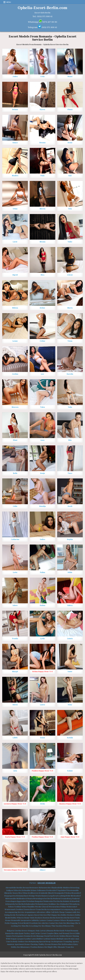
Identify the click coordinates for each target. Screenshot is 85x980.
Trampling (68, 942)
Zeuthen (19, 909)
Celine (42, 341)
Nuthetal (57, 899)
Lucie (15, 242)
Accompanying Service (15, 912)
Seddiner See (54, 904)
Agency (76, 942)
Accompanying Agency (71, 909)
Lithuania (49, 931)
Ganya (15, 143)
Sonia (70, 143)
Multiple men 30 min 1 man (68, 939)
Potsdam (31, 901)
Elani (15, 440)
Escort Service (41, 915)
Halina (42, 605)
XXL (72, 926)
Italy (38, 931)
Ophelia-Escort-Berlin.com (42, 8)
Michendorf (76, 896)
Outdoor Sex (23, 942)
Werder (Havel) (42, 907)
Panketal (76, 899)
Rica (42, 275)
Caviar (37, 933)
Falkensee (42, 890)
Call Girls (55, 912)
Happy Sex (56, 915)
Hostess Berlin (49, 918)
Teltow (11, 907)
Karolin (70, 374)
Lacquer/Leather (24, 939)
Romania (75, 931)
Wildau (63, 907)
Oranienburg (66, 899)
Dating (7, 915)
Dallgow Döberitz (14, 890)
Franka (15, 638)
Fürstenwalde (73, 890)
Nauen (30, 899)
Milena (15, 308)
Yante (70, 671)
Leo (42, 374)
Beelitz (19, 888)
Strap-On (50, 942)
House (8, 920)
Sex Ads (42, 923)
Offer (55, 947)
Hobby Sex (16, 947)
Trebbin (18, 907)
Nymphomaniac (73, 920)
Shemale (61, 947)
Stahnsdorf (65, 904)
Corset (43, 933)
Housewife (16, 920)
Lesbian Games (50, 939)
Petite (7, 923)
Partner (33, 883)
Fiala (42, 176)
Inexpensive (26, 920)
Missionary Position (29, 947)
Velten (24, 907)
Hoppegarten (10, 896)
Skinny (48, 926)
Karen (42, 109)
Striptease (58, 942)
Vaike (70, 242)
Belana (15, 109)
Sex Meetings (69, 923)
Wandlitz (31, 907)
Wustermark (10, 909)
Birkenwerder (45, 888)
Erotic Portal (16, 915)
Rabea (70, 605)
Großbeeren (33, 893)
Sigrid (15, 275)
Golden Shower (66, 936)
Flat (60, 944)
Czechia (18, 931)
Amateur (11, 944)
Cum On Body (12, 942)
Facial (47, 936)
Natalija (42, 506)
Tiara (70, 473)
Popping (14, 923)
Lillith (15, 738)
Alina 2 (42, 870)
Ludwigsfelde (65, 896)
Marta (70, 308)
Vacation (59, 926)
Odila (15, 506)
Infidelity (35, 920)
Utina (15, 209)
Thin (53, 926)
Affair (48, 912)
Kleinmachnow (22, 896)
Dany (70, 705)
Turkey (27, 933)
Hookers (39, 918)
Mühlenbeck (22, 899)
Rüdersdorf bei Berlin (53, 901)
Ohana (70, 109)
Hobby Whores (17, 918)
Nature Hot (43, 947)
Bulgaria (10, 931)
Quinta (70, 638)
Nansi (70, 76)
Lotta (15, 572)
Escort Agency (28, 915)
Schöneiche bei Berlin (15, 904)
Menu (9, 2)
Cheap (62, 912)
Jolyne (70, 275)
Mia (70, 440)
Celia (42, 76)
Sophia (70, 539)
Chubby (41, 944)
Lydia (42, 638)
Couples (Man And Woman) (58, 933)
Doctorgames (18, 936)
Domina (27, 936)
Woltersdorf (72, 907)
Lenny (15, 341)
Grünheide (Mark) (46, 893)
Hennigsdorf (60, 893)
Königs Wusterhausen (38, 896)
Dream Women (51, 944)
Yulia (70, 407)
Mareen (15, 407)
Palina (42, 572)
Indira (42, 539)
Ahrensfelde (11, 888)
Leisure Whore (60, 920)
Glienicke (8, 893)
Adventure (41, 912)
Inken (15, 605)
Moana (42, 242)
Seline (42, 308)
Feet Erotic (54, 936)
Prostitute (34, 923)
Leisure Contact (46, 920)
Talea (42, 407)
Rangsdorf (39, 901)
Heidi (70, 506)
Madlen (15, 176)
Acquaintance (30, 912)
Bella (15, 473)
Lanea (42, 705)
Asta (15, 771)
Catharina (15, 539)
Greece (25, 931)
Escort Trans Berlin (38, 909)
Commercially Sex (72, 912)
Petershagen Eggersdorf (16, 901)
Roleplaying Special (37, 942)
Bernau (26, 888)
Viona (70, 341)
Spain (21, 933)
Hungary (32, 931)
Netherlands (59, 931)
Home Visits (29, 918)
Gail (70, 176)
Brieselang (75, 888)
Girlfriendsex (67, 944)
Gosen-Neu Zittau (20, 893)
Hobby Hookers (68, 915)
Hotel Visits (75, 918)
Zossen (26, 909)
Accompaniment (54, 909)
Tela (70, 209)
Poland (68, 931)
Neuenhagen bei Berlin (43, 899)
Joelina (15, 374)
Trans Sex (70, 947)
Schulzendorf (30, 904)
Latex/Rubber (37, 939)
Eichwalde (26, 890)
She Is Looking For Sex (35, 926)
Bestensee (34, 888)
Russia (8, 933)
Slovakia (15, 933)
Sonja (42, 473)
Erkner (34, 890)
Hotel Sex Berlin (63, 918)
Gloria (15, 705)
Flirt (49, 915)
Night (50, 947)
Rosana (42, 143)
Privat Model (23, 923)
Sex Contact (50, 923)
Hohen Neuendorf (73, 893)
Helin (42, 804)
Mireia (42, 209)
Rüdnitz (66, 901)
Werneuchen (54, 907)
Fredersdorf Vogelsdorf (56, 890)
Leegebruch (53, 896)
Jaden (15, 76)
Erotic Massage (37, 936)
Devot (72, 933)
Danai (42, 738)
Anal (32, 933)
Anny (42, 440)
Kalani (70, 771)
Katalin (70, 738)
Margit (15, 671)
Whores (66, 926)
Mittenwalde (11, 899)
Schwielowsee (42, 904)
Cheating (34, 944)
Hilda (70, 572)
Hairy (76, 944)
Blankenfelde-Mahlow (61, 888)
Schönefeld (75, 901)
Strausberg (75, 904)
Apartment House (22, 944)
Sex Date (59, 923)
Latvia (43, 931)
